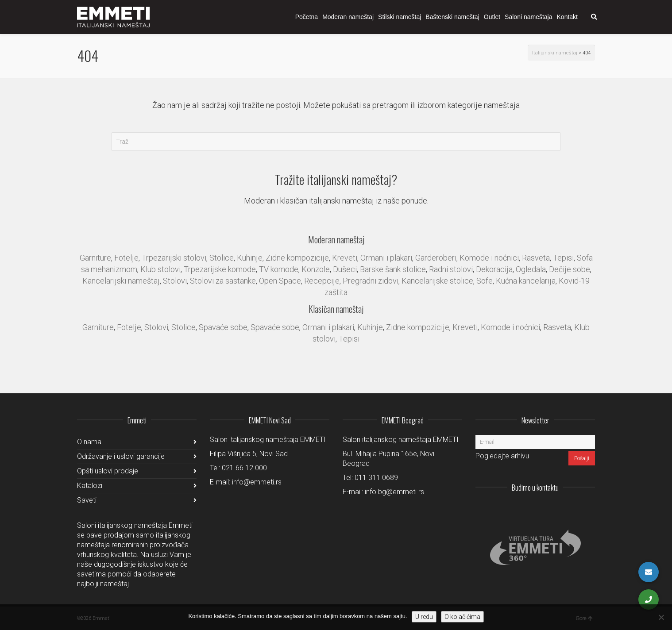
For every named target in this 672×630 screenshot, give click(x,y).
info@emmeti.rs (257, 482)
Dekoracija (494, 269)
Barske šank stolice (393, 269)
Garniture (95, 258)
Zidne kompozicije (297, 258)
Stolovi (175, 281)
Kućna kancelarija (526, 281)
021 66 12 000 (244, 468)
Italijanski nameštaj (555, 53)
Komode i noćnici (489, 258)
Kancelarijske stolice (437, 281)
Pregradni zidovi (371, 281)
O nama (89, 442)
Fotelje (126, 258)
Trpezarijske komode (220, 269)
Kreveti (345, 258)
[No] (661, 617)
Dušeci (345, 269)
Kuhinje (250, 258)
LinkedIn (549, 509)
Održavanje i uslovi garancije (121, 456)
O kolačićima (462, 617)
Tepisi (563, 258)
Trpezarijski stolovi (174, 258)
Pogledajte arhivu (502, 456)
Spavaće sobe (223, 327)
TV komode (279, 269)
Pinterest (588, 509)
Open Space (280, 281)
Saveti (87, 500)
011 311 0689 (376, 478)
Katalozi (90, 486)
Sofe (485, 281)
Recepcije (322, 281)
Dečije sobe (570, 269)
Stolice (222, 258)
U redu (424, 617)
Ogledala (531, 269)
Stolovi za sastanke (223, 281)
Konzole (316, 269)
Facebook (568, 509)
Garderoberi (436, 258)
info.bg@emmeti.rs (394, 492)
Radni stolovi (451, 269)
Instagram (529, 509)
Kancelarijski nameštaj (121, 281)
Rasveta (536, 258)
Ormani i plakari (386, 258)
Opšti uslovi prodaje (108, 471)
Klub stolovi (160, 269)
